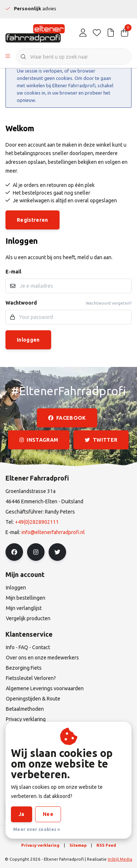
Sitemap (78, 845)
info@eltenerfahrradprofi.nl (53, 532)
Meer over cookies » (37, 829)
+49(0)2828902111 (37, 522)
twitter (101, 440)
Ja (22, 814)
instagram (39, 440)
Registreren (33, 220)
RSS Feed (106, 845)
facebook (67, 418)
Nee (48, 814)
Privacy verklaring (40, 845)
